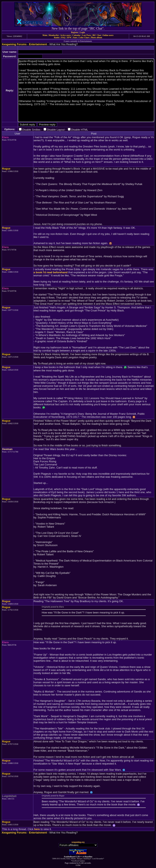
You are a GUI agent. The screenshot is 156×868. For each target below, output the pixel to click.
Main (45, 35)
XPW (69, 37)
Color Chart (84, 37)
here (37, 829)
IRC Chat (97, 35)
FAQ (63, 37)
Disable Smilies (31, 130)
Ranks (57, 37)
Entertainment (38, 44)
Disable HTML (80, 130)
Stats (75, 37)
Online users (108, 35)
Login (82, 32)
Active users (66, 35)
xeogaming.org (78, 842)
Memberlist (54, 35)
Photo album (96, 37)
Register (75, 32)
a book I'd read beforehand (51, 272)
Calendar (76, 35)
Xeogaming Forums (14, 44)
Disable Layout (56, 130)
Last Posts (87, 35)
